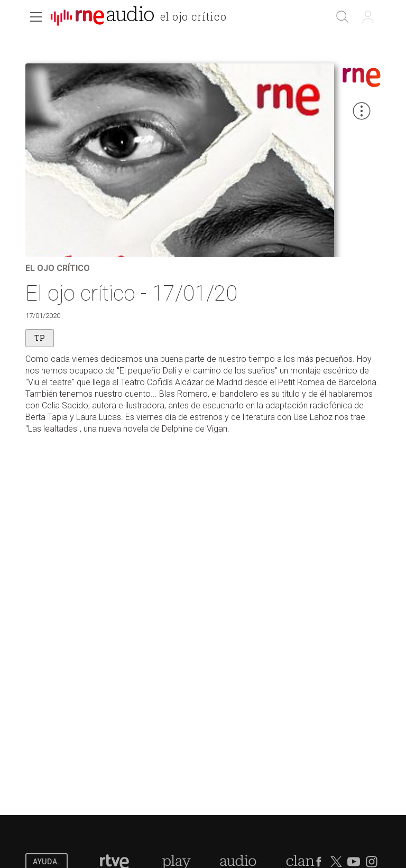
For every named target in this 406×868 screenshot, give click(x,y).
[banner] (143, 18)
